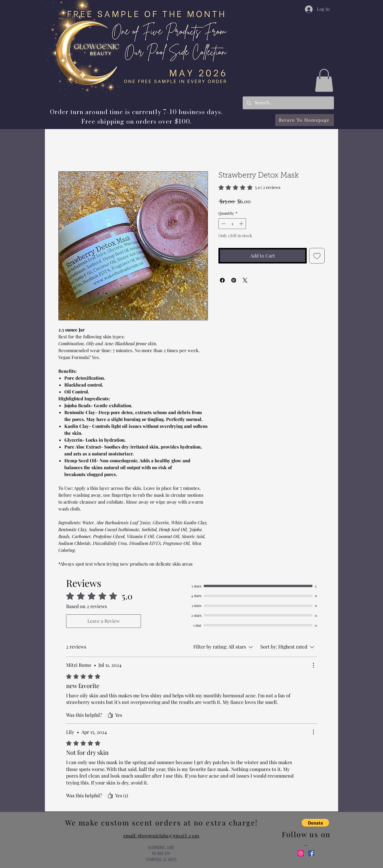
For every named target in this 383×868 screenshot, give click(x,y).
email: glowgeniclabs (161, 836)
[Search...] (288, 103)
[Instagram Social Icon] (301, 853)
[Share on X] (245, 280)
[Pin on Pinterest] (234, 280)
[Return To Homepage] (305, 120)
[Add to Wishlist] (317, 256)
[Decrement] (223, 224)
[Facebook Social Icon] (311, 853)
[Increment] (242, 224)
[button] (324, 80)
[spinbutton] (232, 224)
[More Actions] (313, 665)
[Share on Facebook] (222, 280)
